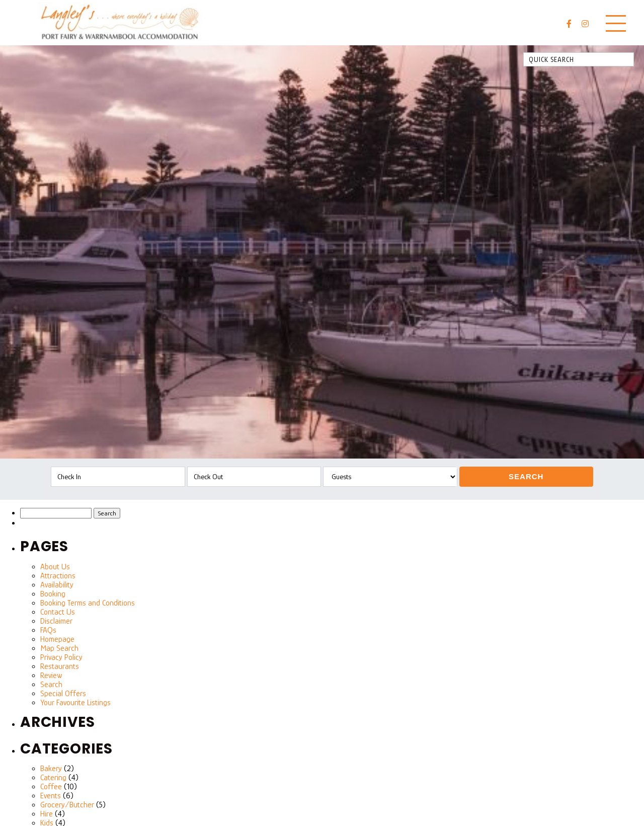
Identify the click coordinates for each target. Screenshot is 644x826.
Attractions (58, 576)
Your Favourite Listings (75, 703)
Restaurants (60, 666)
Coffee (51, 787)
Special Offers (63, 694)
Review (51, 675)
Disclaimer (56, 621)
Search (526, 476)
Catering (53, 778)
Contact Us (58, 612)
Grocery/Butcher (67, 805)
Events (51, 796)
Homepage (57, 639)
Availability (57, 585)
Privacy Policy (61, 657)
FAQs (48, 630)
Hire (47, 814)
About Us (55, 567)
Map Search (59, 648)
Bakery (51, 769)
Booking (53, 594)
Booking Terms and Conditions (88, 603)
